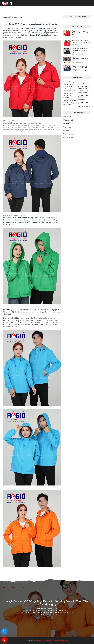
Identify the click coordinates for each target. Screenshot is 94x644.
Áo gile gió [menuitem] (67, 8)
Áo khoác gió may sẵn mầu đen (83, 96)
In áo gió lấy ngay (69, 82)
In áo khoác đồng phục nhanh (69, 104)
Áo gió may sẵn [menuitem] (27, 8)
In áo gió (67, 124)
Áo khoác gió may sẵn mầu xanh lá (83, 87)
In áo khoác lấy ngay (84, 107)
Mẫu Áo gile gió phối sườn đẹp (80, 59)
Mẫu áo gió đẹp (69, 138)
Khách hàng (68, 127)
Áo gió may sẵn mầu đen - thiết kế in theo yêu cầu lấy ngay (80, 50)
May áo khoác (82, 100)
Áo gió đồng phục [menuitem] (13, 8)
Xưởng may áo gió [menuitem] (79, 8)
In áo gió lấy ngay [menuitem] (40, 8)
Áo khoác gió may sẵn (83, 103)
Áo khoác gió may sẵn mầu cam (69, 94)
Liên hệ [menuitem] (90, 8)
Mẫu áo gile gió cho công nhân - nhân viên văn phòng (81, 42)
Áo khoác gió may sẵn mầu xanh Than (69, 90)
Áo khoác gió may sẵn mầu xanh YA (69, 85)
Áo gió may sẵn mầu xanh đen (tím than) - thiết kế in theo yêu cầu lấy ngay (80, 68)
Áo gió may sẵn (69, 120)
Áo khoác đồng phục (70, 100)
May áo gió (67, 98)
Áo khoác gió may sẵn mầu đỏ (83, 83)
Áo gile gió (67, 117)
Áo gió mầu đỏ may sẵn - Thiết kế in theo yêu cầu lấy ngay (81, 33)
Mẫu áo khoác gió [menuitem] (55, 8)
